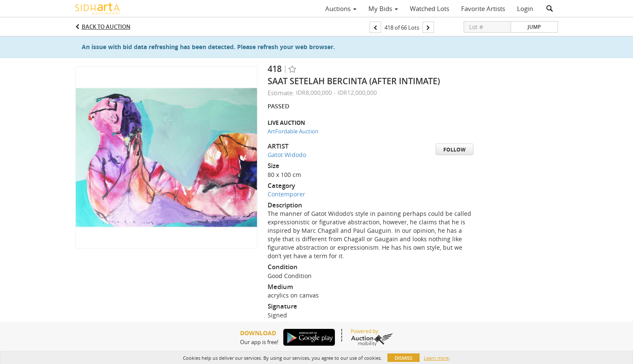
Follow (455, 150)
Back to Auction (106, 27)
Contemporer (286, 194)
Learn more (436, 358)
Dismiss (404, 358)
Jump (534, 27)
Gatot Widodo (287, 155)
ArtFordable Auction (293, 131)
